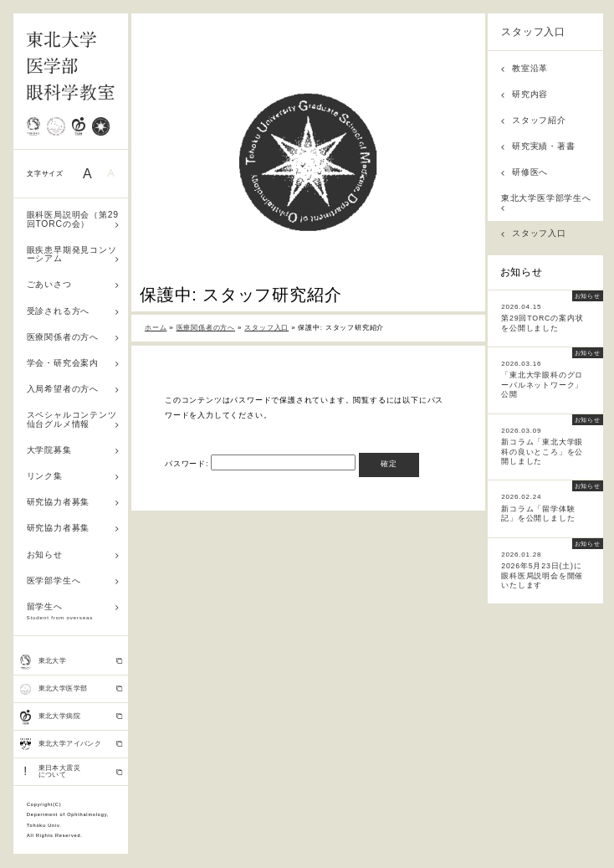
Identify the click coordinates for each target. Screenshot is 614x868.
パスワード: (261, 464)
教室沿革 (524, 68)
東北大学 (71, 662)
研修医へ (524, 172)
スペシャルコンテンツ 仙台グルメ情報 (77, 419)
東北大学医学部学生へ (546, 203)
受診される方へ (73, 311)
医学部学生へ (73, 580)
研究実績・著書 (538, 146)
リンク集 (73, 476)
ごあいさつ (73, 284)
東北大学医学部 (71, 689)
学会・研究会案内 (73, 363)
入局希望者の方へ (73, 389)
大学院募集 (73, 450)
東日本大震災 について (71, 771)
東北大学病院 (71, 717)
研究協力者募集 (73, 502)
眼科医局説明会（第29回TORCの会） (73, 219)
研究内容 (524, 94)
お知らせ (73, 555)
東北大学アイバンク (71, 744)
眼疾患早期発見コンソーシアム (73, 254)
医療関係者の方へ (73, 337)
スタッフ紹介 (534, 120)
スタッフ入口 (533, 32)
